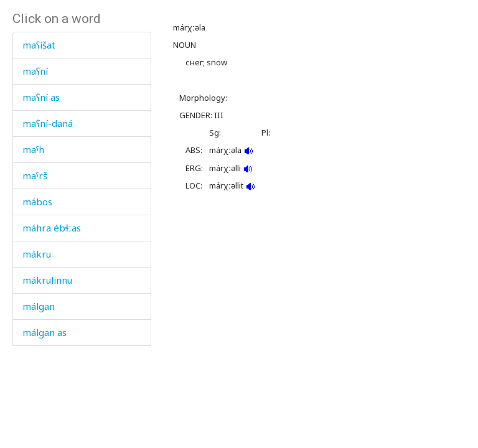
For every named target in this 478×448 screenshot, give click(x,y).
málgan (39, 306)
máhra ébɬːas (52, 228)
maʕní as (41, 97)
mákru (37, 254)
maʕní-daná (48, 123)
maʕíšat (39, 45)
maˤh (33, 149)
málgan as (45, 332)
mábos (37, 202)
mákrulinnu (47, 280)
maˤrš (35, 175)
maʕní (35, 71)
